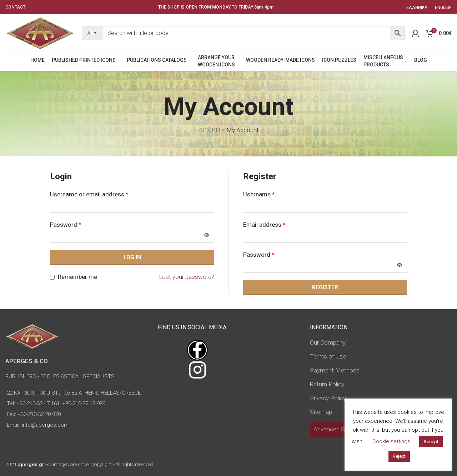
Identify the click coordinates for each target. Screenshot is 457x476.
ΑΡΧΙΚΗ (209, 130)
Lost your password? (187, 277)
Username (259, 194)
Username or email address (89, 194)
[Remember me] (52, 277)
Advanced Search (337, 429)
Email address (264, 225)
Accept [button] (431, 442)
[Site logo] (40, 32)
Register (325, 287)
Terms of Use (328, 356)
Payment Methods (335, 370)
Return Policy (327, 384)
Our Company (328, 342)
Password (66, 225)
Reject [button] (399, 456)
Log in (132, 257)
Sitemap (321, 412)
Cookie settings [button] (391, 441)
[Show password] (207, 235)
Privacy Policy (328, 398)
